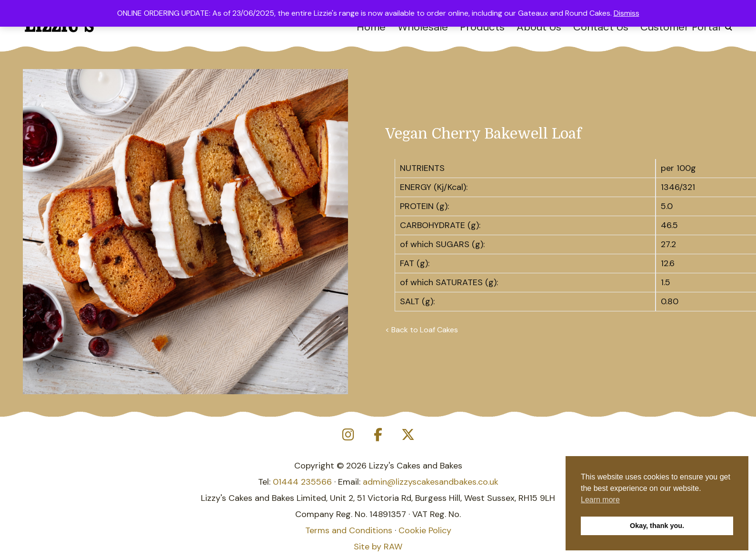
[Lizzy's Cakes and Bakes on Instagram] (348, 435)
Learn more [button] (600, 500)
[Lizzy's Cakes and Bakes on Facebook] (378, 435)
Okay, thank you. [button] (657, 526)
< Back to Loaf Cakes (422, 330)
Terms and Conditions (349, 530)
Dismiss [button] (627, 13)
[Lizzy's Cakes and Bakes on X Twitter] (408, 435)
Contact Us (601, 27)
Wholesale (423, 27)
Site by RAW (378, 547)
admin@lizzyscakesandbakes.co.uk (431, 482)
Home (371, 27)
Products (482, 27)
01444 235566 (302, 482)
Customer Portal (680, 27)
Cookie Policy (425, 530)
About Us (539, 27)
